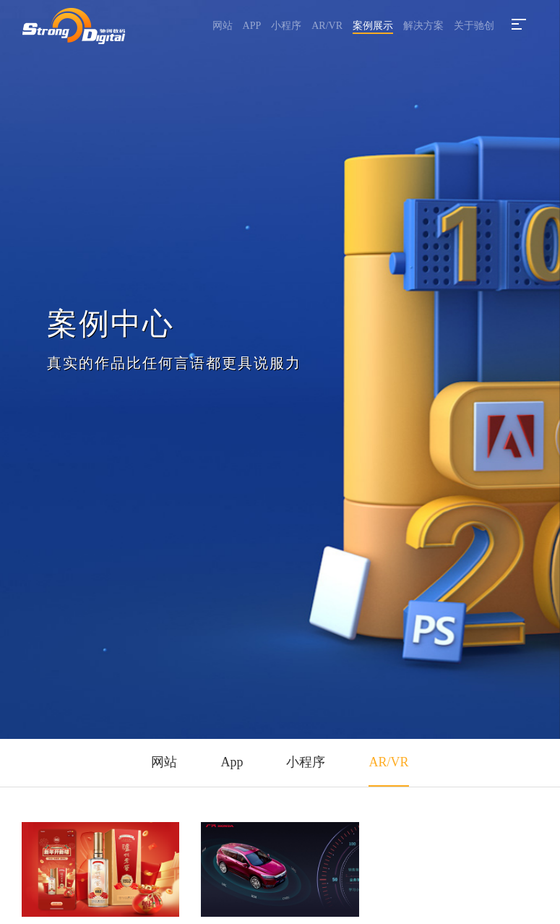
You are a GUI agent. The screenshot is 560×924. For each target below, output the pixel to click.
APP (252, 26)
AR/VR (327, 26)
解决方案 (423, 26)
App (232, 762)
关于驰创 (474, 26)
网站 (223, 26)
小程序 (286, 26)
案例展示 (373, 26)
